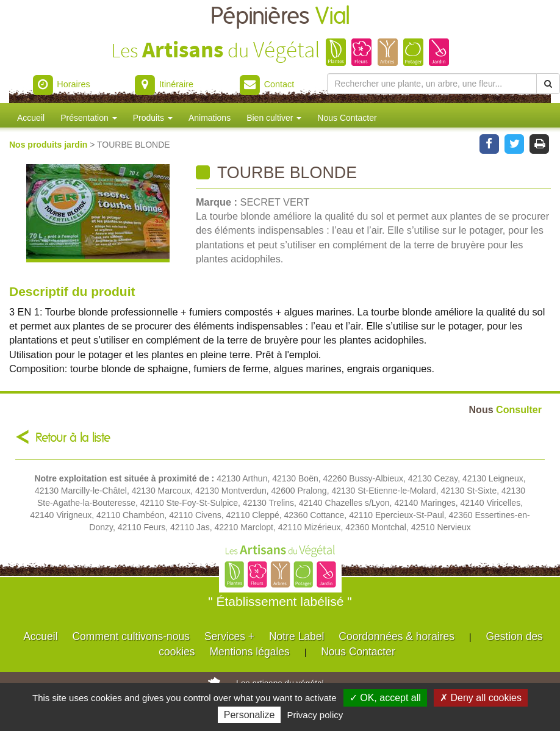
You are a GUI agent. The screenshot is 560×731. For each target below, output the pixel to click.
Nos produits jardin (49, 145)
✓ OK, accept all (385, 698)
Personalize (249, 715)
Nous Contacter (347, 118)
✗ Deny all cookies (481, 698)
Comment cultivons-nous (131, 636)
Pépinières (280, 17)
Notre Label (296, 636)
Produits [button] (153, 118)
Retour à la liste (73, 438)
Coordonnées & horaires (397, 636)
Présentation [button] (89, 118)
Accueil (31, 118)
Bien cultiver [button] (274, 118)
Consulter (505, 409)
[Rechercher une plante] (432, 84)
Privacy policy (315, 715)
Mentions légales (249, 652)
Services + (229, 636)
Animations (210, 118)
